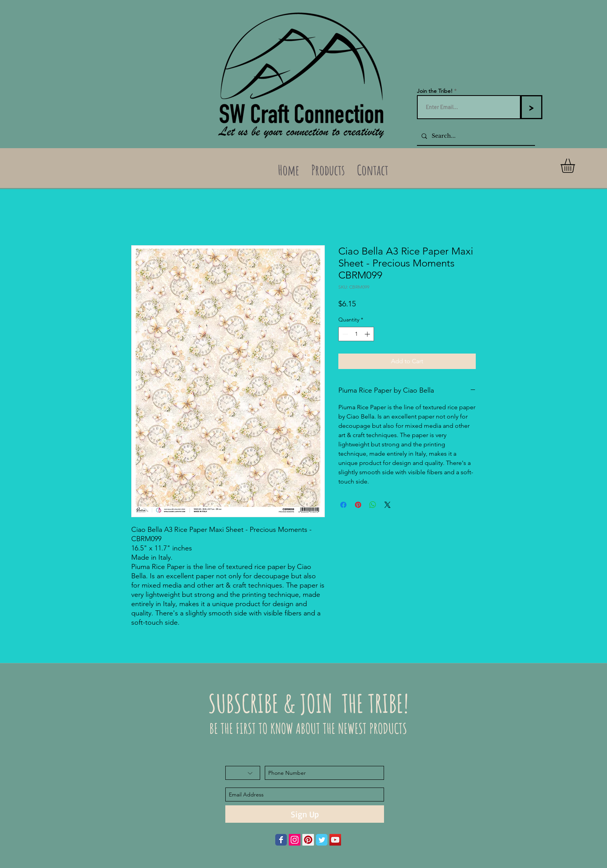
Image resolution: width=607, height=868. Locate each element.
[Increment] (368, 334)
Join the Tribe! (435, 91)
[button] (576, 166)
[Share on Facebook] (343, 505)
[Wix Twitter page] (322, 840)
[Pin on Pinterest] (358, 505)
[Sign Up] (305, 814)
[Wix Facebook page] (281, 840)
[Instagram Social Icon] (295, 840)
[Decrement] (344, 334)
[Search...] (475, 136)
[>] (531, 107)
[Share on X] (388, 505)
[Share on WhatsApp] (373, 505)
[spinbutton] (356, 334)
